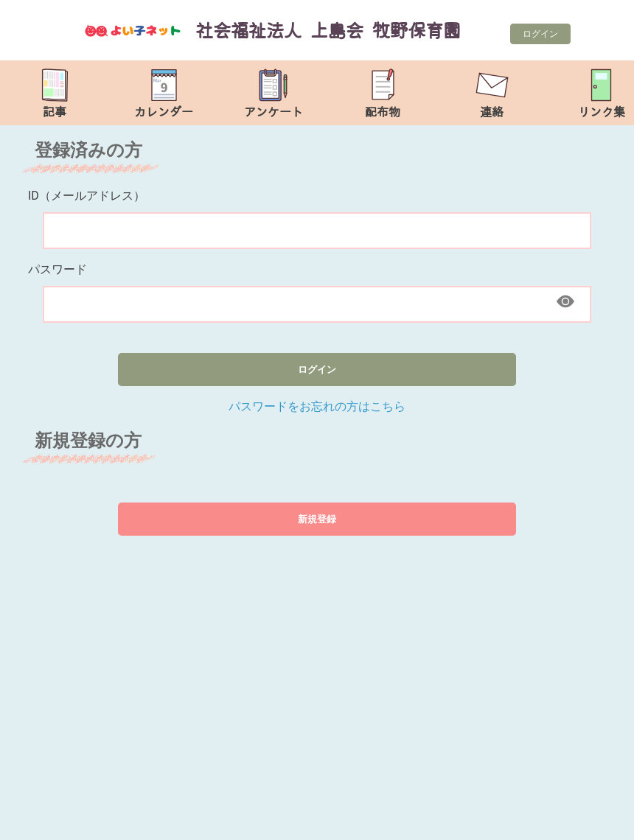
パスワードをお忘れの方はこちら (317, 406)
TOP (599, 821)
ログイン (540, 34)
